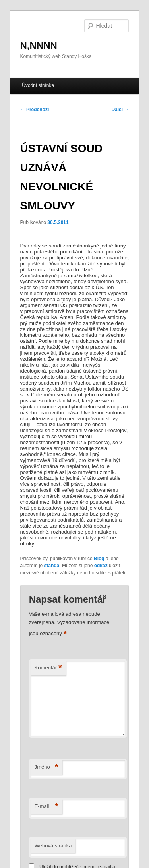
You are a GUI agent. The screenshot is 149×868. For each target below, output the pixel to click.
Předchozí (35, 110)
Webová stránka (53, 846)
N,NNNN (39, 45)
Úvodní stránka (38, 85)
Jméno (46, 767)
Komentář (48, 668)
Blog (99, 559)
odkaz (101, 566)
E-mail (46, 807)
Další (120, 110)
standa (52, 566)
